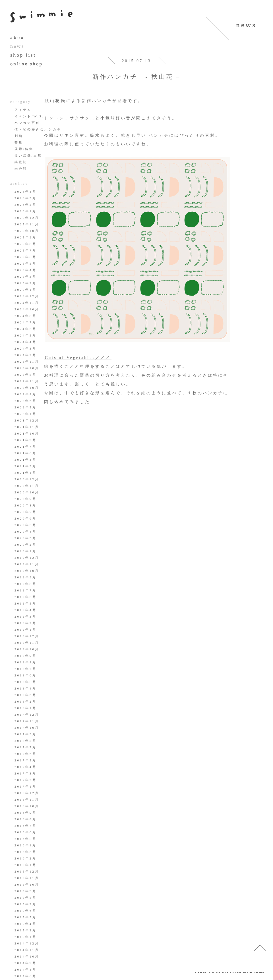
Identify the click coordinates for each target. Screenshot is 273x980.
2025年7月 (26, 250)
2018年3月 (26, 695)
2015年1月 (26, 937)
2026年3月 (26, 198)
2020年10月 (27, 492)
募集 (19, 142)
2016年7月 (26, 826)
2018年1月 (26, 708)
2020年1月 (26, 551)
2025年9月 (26, 237)
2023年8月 (26, 375)
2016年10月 (27, 806)
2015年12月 (27, 871)
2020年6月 (26, 518)
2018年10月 (27, 649)
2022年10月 (27, 388)
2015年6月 (26, 911)
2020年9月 (26, 499)
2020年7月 (26, 512)
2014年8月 (26, 969)
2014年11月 (27, 950)
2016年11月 (27, 800)
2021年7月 (26, 447)
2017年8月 (26, 741)
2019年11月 (27, 564)
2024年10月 (27, 309)
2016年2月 (26, 858)
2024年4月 (26, 342)
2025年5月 (26, 263)
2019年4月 (26, 610)
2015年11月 (27, 878)
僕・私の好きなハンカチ (38, 129)
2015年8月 (26, 898)
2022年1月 (26, 414)
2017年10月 (27, 728)
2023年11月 (27, 362)
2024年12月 (27, 296)
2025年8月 (26, 244)
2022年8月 (26, 394)
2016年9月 (26, 813)
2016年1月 (26, 865)
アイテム (23, 110)
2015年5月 (26, 917)
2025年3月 (26, 277)
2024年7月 (26, 322)
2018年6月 (26, 675)
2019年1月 (26, 630)
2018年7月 (26, 669)
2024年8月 (26, 316)
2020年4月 (26, 531)
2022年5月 (26, 407)
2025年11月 (27, 224)
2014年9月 (26, 963)
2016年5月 (26, 839)
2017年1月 (26, 786)
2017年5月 (26, 760)
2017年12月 (27, 715)
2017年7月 (26, 747)
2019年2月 (26, 623)
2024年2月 (26, 355)
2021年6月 (26, 453)
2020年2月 (26, 545)
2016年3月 (26, 852)
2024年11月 (27, 303)
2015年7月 (26, 904)
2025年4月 (26, 270)
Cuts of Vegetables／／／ (78, 358)
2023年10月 (27, 368)
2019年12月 (27, 558)
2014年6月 (26, 976)
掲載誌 (21, 162)
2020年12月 (27, 479)
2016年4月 (26, 845)
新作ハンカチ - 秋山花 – (136, 77)
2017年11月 (27, 721)
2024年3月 (26, 348)
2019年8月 (26, 584)
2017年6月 (26, 754)
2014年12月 (27, 943)
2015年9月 (26, 891)
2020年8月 (26, 505)
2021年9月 (26, 440)
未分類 (21, 169)
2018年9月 (26, 656)
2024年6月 (26, 329)
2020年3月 (26, 538)
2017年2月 (26, 780)
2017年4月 (26, 767)
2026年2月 (26, 205)
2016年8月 (26, 819)
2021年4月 (26, 460)
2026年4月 (26, 192)
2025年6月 (26, 257)
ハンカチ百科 (27, 123)
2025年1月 (26, 290)
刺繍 (19, 136)
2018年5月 (26, 682)
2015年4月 (26, 924)
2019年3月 (26, 616)
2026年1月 (26, 211)
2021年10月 (27, 433)
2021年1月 (26, 473)
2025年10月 (27, 231)
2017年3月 (26, 773)
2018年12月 (27, 636)
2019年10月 (27, 571)
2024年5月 (26, 335)
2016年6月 (26, 832)
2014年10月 (27, 956)
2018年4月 (26, 688)
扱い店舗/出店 (28, 155)
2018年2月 (26, 701)
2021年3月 (26, 466)
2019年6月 (26, 597)
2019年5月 (26, 603)
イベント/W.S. (29, 116)
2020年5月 (26, 525)
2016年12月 (27, 793)
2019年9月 (26, 577)
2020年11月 (27, 486)
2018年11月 (27, 643)
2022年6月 (26, 401)
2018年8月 (26, 662)
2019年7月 (26, 590)
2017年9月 (26, 734)
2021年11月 (27, 427)
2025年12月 (27, 218)
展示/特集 (24, 149)
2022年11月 (27, 381)
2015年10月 (27, 885)
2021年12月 (27, 420)
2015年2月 (26, 930)
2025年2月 (26, 283)
